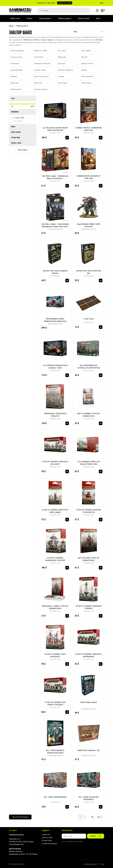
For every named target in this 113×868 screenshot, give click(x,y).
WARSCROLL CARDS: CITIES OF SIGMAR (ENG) (55, 607)
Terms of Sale (47, 838)
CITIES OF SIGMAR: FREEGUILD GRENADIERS (89, 655)
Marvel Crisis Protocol (41, 76)
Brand (13, 127)
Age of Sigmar (86, 51)
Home (11, 26)
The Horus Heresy (16, 57)
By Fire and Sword (87, 76)
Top (103, 864)
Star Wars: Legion (40, 70)
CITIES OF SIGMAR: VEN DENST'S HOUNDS (55, 704)
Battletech (14, 76)
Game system (16, 132)
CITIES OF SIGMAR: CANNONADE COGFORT (55, 559)
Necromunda (15, 64)
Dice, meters (62, 51)
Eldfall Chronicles (16, 89)
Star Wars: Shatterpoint (65, 70)
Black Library (15, 83)
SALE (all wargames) (17, 51)
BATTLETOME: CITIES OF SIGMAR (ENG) (89, 559)
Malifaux (84, 70)
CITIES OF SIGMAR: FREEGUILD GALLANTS (55, 463)
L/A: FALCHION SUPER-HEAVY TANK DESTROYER (55, 129)
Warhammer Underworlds (41, 64)
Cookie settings (90, 864)
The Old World (39, 57)
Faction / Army (16, 143)
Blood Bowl (62, 64)
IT (99, 864)
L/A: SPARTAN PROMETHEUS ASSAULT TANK (55, 367)
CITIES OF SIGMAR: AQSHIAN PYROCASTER (89, 511)
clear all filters (23, 150)
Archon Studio (62, 83)
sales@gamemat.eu (16, 835)
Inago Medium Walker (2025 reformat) (89, 225)
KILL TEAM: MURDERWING (55, 797)
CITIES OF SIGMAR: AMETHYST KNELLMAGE (55, 511)
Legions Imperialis (16, 70)
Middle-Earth (62, 57)
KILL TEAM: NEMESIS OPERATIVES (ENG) (55, 752)
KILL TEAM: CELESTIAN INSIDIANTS (89, 798)
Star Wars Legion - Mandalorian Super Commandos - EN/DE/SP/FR (55, 177)
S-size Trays (89, 319)
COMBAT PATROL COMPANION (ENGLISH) (89, 129)
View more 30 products (20, 817)
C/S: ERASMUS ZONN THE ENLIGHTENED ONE (89, 463)
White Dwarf (38, 83)
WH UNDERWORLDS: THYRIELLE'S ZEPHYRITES (89, 367)
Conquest (61, 76)
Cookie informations (49, 844)
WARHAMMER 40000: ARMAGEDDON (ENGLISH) (55, 320)
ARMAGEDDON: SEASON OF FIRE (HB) (89, 177)
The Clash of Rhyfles (41, 89)
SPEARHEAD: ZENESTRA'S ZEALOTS (55, 415)
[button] (102, 3)
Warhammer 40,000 (41, 51)
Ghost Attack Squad (89, 702)
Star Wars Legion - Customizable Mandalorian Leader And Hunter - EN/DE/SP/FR (55, 225)
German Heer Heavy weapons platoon (55, 272)
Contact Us (46, 835)
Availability (15, 112)
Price (13, 98)
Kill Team (84, 57)
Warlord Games (87, 83)
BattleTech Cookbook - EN (89, 750)
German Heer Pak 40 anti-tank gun (89, 272)
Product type (16, 138)
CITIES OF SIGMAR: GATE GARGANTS (55, 655)
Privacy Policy (47, 840)
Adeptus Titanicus (87, 64)
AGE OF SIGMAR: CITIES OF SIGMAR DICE (89, 415)
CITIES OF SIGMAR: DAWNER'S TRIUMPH (89, 607)
